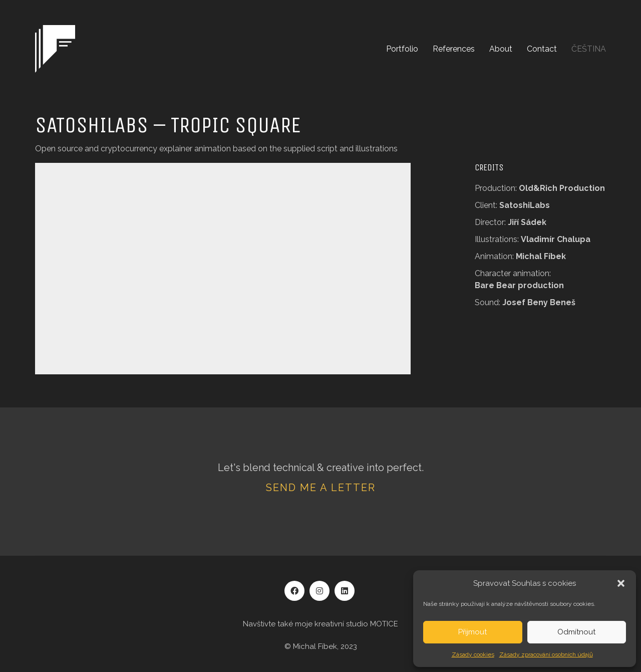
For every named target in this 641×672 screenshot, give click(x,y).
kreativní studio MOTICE (356, 624)
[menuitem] (589, 49)
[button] (621, 583)
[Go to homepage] (55, 49)
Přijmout (472, 632)
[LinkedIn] (345, 591)
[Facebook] (294, 591)
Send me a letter (321, 488)
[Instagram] (319, 591)
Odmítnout (576, 632)
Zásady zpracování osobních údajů (546, 654)
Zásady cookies (473, 654)
